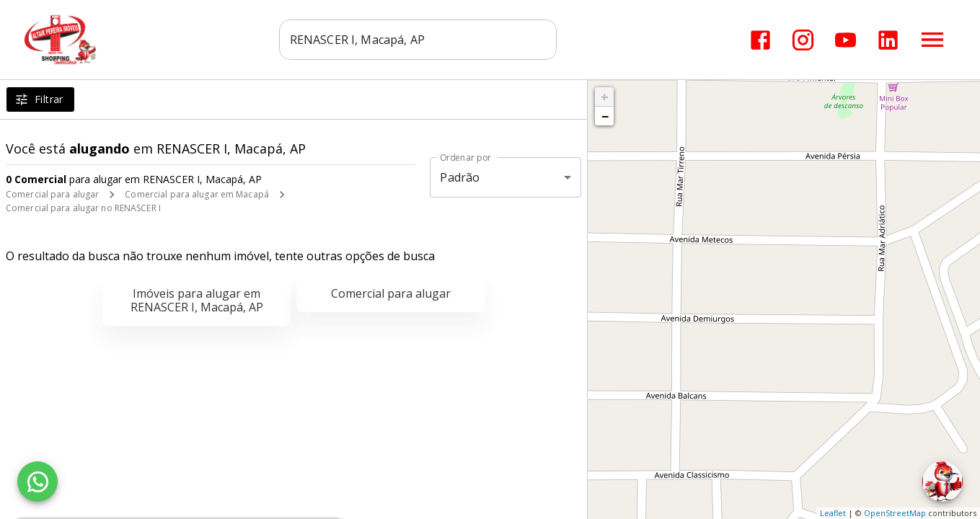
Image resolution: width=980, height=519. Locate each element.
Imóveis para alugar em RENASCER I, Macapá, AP (197, 300)
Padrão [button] (460, 177)
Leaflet (833, 513)
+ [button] (605, 97)
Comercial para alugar (52, 194)
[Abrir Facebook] (760, 40)
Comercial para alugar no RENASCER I (83, 208)
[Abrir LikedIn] (888, 40)
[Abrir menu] (932, 40)
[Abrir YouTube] (846, 40)
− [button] (605, 116)
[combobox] (418, 40)
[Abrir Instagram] (803, 40)
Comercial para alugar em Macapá (197, 194)
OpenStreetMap (895, 513)
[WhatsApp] (37, 482)
